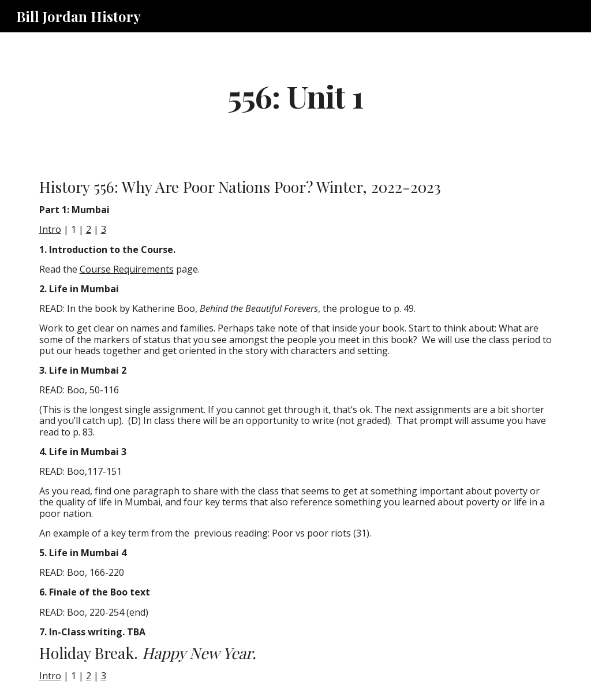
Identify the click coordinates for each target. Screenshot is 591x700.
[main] (295, 96)
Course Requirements (127, 269)
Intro (50, 229)
